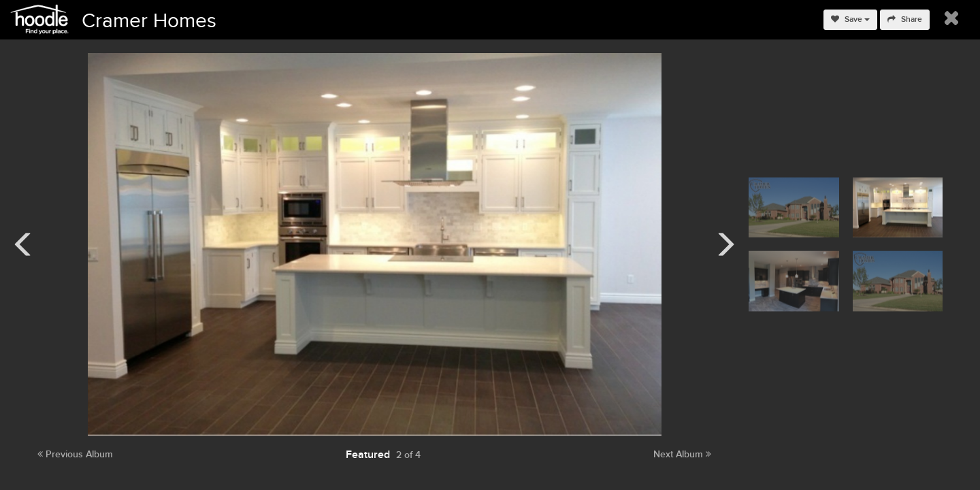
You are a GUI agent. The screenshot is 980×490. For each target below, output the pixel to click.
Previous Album (75, 454)
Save (850, 19)
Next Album (682, 454)
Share (905, 19)
